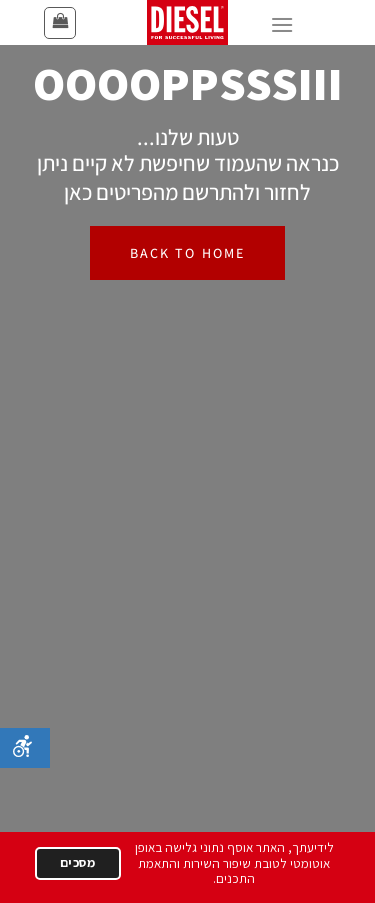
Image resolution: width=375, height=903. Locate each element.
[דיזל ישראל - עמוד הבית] (188, 22)
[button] (60, 23)
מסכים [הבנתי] (78, 862)
